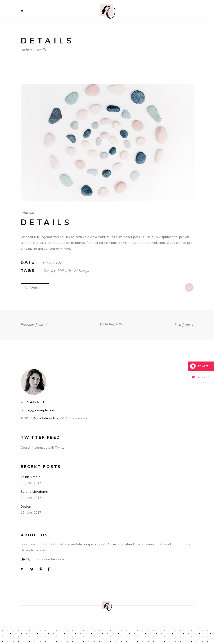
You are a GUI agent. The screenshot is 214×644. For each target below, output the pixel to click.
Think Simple (30, 477)
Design (26, 506)
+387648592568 (33, 402)
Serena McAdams (34, 492)
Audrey (26, 50)
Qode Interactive (45, 418)
